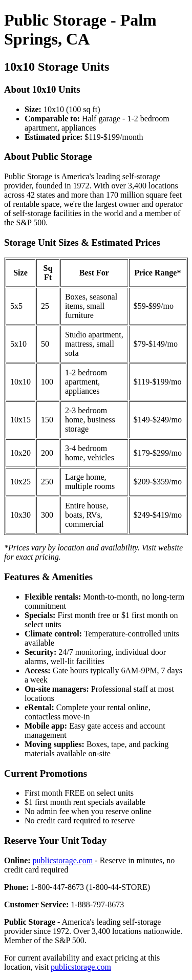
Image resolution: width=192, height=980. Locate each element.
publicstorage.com (63, 860)
